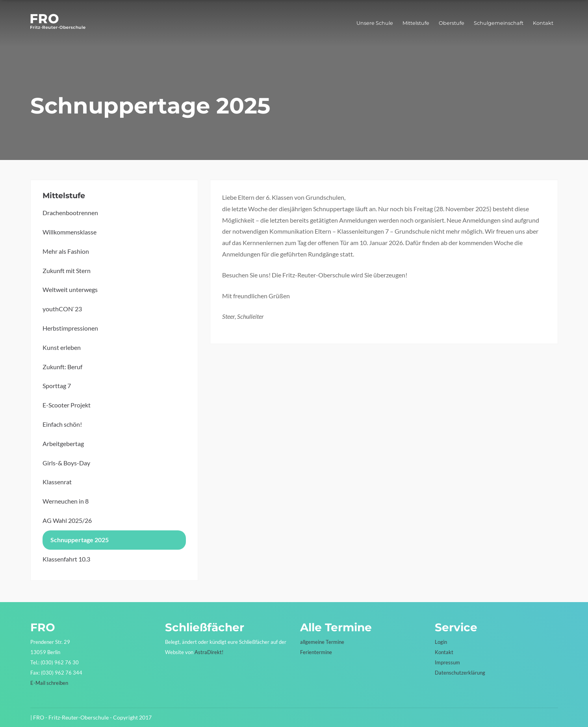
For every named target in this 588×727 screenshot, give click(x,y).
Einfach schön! (62, 424)
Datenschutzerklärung (460, 673)
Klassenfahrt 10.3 (66, 559)
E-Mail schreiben (49, 683)
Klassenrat (57, 482)
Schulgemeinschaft (499, 23)
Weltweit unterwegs (70, 289)
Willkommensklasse (70, 232)
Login (441, 642)
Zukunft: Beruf (62, 367)
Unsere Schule (375, 23)
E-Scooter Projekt (67, 405)
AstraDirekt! (209, 652)
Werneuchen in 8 (66, 501)
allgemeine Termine (322, 642)
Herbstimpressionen (70, 328)
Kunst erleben (62, 347)
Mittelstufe (416, 23)
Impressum (447, 662)
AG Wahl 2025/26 (67, 520)
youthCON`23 (62, 309)
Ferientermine (316, 652)
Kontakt (543, 23)
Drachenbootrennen (70, 213)
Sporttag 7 (57, 386)
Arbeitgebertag (63, 443)
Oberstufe (452, 23)
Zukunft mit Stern (67, 271)
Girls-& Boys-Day (66, 463)
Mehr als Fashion (66, 251)
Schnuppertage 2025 (80, 540)
